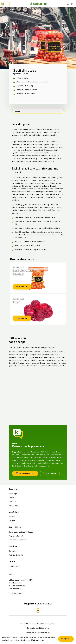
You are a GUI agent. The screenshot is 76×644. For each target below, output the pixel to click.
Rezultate (12, 502)
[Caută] (68, 4)
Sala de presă (14, 506)
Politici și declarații (16, 555)
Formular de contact (25, 473)
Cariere (12, 562)
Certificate (13, 551)
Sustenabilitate (15, 527)
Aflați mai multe (37, 640)
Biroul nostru (49, 473)
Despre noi (13, 489)
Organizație (13, 494)
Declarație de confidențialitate (38, 633)
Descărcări (13, 546)
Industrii (12, 517)
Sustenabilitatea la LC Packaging (21, 532)
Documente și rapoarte (17, 540)
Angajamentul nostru (17, 536)
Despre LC (13, 498)
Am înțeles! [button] (65, 639)
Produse (38, 111)
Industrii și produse (17, 512)
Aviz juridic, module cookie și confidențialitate (38, 624)
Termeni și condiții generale (38, 628)
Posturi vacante (15, 566)
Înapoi (13, 9)
